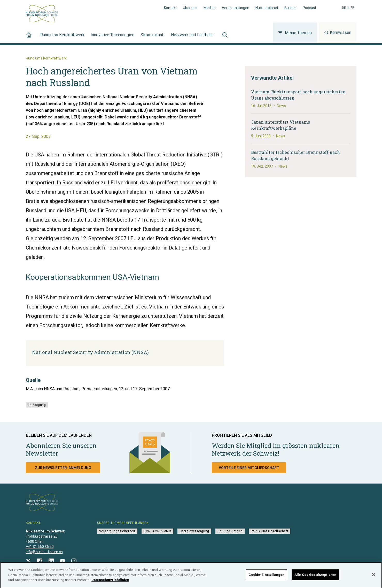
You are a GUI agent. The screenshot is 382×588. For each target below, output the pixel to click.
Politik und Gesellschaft (270, 531)
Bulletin (290, 8)
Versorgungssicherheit (117, 531)
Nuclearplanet (267, 8)
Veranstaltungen (236, 8)
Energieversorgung (194, 531)
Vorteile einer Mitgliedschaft (249, 468)
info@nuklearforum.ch (44, 552)
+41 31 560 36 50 (40, 547)
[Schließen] (374, 578)
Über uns (190, 8)
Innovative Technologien (112, 38)
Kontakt (170, 8)
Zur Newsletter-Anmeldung (63, 468)
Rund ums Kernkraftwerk (62, 38)
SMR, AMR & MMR (157, 531)
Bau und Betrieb (230, 531)
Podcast (309, 8)
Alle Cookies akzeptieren (315, 578)
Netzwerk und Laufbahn (192, 38)
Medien (210, 8)
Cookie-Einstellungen (266, 578)
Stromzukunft (153, 38)
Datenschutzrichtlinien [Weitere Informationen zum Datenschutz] (110, 583)
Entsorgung (37, 405)
